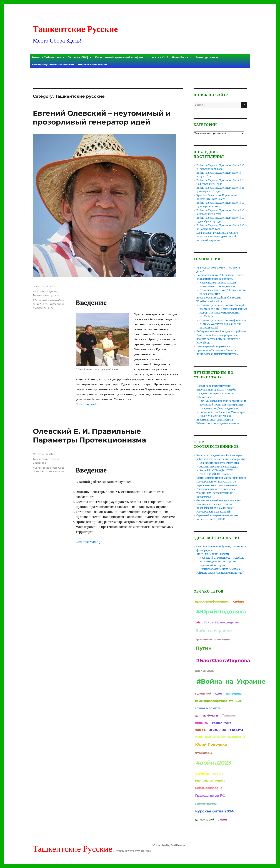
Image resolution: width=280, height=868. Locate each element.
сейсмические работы (226, 730)
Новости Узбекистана (48, 57)
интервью (202, 774)
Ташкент (229, 715)
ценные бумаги (206, 716)
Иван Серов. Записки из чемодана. (220, 569)
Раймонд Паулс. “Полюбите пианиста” (220, 573)
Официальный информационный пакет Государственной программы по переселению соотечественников (221, 482)
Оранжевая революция (212, 639)
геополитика (222, 723)
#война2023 (214, 763)
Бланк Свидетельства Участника (219, 463)
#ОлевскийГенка (43, 308)
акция (222, 819)
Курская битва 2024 (214, 811)
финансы (202, 723)
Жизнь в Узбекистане (92, 64)
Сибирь (239, 602)
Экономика (40, 463)
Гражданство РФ (210, 796)
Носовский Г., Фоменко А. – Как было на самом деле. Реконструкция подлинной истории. (222, 562)
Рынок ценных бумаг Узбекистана (220, 737)
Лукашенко (204, 753)
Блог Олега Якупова (45, 291)
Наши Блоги (182, 57)
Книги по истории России (213, 554)
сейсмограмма (206, 804)
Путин (204, 648)
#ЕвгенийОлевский (52, 304)
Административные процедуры (219, 467)
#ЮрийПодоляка (221, 612)
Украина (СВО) (80, 57)
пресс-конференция (212, 601)
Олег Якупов (204, 671)
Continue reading (88, 404)
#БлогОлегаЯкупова (223, 660)
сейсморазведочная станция (218, 701)
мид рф (200, 730)
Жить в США (160, 57)
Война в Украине (214, 631)
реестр (218, 774)
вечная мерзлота (208, 708)
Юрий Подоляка (211, 744)
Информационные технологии (53, 64)
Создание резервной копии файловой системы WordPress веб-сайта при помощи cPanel (223, 324)
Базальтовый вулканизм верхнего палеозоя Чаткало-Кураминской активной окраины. (217, 237)
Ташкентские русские (46, 295)
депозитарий (205, 819)
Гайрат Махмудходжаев (222, 622)
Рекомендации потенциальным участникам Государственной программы (216, 493)
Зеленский (203, 694)
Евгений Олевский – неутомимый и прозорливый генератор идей (102, 118)
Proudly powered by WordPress (133, 851)
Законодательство (208, 57)
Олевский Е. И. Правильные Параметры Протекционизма (89, 436)
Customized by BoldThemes (169, 845)
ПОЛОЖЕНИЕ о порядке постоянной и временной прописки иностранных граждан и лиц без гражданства (223, 405)
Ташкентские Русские (75, 29)
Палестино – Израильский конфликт (122, 57)
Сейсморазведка (209, 788)
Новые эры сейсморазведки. (214, 346)
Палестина (234, 694)
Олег (219, 694)
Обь (198, 622)
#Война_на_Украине (231, 681)
